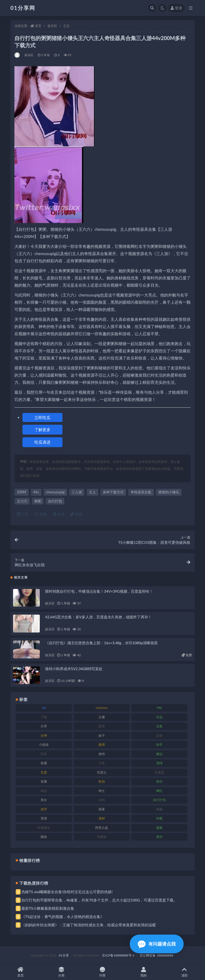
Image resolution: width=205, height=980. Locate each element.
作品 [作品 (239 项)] (159, 717)
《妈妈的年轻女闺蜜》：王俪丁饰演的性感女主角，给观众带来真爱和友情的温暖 (89, 925)
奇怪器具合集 (141, 492)
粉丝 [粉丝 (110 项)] (159, 781)
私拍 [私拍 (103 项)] (102, 781)
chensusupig (55, 492)
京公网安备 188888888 (156, 955)
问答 (102, 972)
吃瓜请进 (42, 442)
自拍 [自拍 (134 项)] (102, 800)
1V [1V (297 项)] (44, 708)
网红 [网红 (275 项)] (159, 791)
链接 (76, 514)
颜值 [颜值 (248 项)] (44, 837)
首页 (38, 26)
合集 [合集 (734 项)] (159, 726)
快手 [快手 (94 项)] (159, 745)
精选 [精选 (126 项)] (44, 791)
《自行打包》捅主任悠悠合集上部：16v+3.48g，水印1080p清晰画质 (101, 643)
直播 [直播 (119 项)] (44, 781)
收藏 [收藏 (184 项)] (44, 763)
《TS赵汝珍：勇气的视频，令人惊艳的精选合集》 (63, 917)
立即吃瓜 (42, 417)
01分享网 (23, 8)
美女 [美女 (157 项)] (44, 800)
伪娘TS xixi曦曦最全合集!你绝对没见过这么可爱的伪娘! (67, 892)
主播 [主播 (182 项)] (102, 717)
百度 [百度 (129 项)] (44, 772)
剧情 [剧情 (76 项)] (102, 726)
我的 (144, 972)
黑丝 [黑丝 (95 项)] (159, 837)
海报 (59, 514)
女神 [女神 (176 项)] (44, 735)
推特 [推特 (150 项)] (102, 754)
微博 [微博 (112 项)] (102, 745)
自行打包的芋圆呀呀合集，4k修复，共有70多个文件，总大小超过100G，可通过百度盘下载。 (99, 900)
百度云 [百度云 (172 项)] (102, 772)
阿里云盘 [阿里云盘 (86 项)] (102, 828)
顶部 (184, 972)
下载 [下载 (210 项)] (44, 717)
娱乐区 (52, 26)
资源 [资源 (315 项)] (44, 818)
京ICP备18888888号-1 (118, 955)
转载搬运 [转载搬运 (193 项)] (44, 828)
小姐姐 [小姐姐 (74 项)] (44, 745)
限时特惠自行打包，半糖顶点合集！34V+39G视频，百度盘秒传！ (99, 591)
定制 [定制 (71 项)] (159, 735)
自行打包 (55, 501)
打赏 (23, 514)
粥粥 (38, 501)
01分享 (64, 955)
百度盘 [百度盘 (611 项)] (159, 772)
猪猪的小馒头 (169, 492)
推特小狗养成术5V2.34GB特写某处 (74, 669)
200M (21, 492)
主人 (92, 492)
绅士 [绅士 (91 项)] (102, 791)
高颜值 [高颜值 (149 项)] (102, 837)
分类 (62, 972)
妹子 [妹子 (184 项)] (102, 735)
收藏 (41, 514)
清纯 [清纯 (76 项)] (159, 763)
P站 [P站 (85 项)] (159, 708)
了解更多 (42, 430)
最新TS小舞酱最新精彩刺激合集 (48, 908)
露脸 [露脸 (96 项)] (159, 828)
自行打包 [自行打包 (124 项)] (159, 800)
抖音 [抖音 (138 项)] (44, 754)
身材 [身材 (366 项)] (102, 818)
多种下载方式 (113, 492)
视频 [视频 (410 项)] (159, 809)
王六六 (22, 501)
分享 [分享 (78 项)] (44, 726)
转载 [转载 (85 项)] (159, 818)
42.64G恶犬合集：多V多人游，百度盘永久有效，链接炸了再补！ (98, 617)
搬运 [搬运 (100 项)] (159, 754)
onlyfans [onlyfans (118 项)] (102, 708)
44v (36, 492)
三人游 (77, 492)
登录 (176, 8)
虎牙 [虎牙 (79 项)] (44, 809)
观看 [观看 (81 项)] (102, 809)
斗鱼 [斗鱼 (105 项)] (102, 763)
